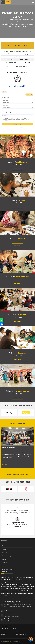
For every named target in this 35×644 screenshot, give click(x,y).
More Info (5, 465)
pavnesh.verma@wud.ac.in (21, 635)
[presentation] (16, 470)
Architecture (31, 580)
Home (4, 546)
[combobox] (5, 92)
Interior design (15, 584)
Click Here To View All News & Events (17, 474)
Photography (6, 584)
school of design (24, 580)
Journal (4, 549)
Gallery (4, 559)
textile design (16, 580)
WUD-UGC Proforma (8, 566)
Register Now (18, 124)
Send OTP (29, 95)
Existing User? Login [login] (17, 127)
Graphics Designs (17, 593)
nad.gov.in (17, 636)
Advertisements (27, 582)
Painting (3, 586)
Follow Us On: (5, 626)
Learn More (17, 169)
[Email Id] (17, 97)
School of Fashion (18, 578)
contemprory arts (10, 586)
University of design (8, 577)
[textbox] (17, 100)
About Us (4, 553)
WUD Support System (8, 556)
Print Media (10, 588)
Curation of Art (22, 591)
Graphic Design (4, 582)
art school (26, 589)
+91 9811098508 (18, 633)
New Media (10, 582)
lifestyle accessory (26, 584)
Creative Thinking (28, 577)
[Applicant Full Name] (17, 89)
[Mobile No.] (17, 92)
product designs (28, 593)
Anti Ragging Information (9, 569)
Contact (4, 563)
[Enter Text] (17, 116)
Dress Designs (19, 589)
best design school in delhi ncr (23, 586)
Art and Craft (6, 580)
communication (19, 582)
